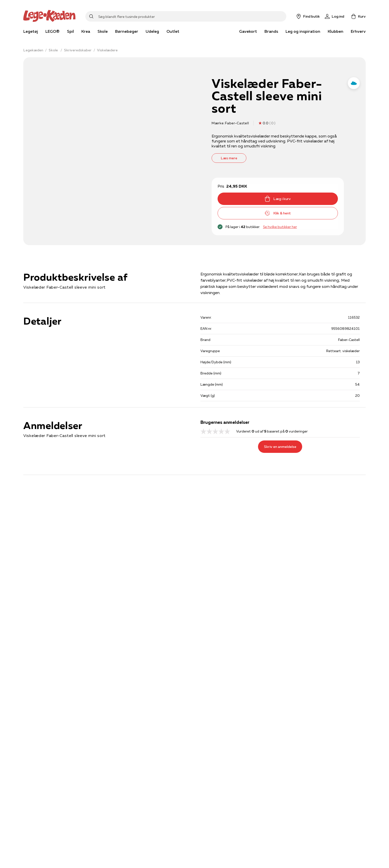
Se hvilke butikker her (280, 227)
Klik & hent (278, 213)
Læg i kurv (278, 199)
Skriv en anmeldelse (280, 447)
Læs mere (229, 158)
